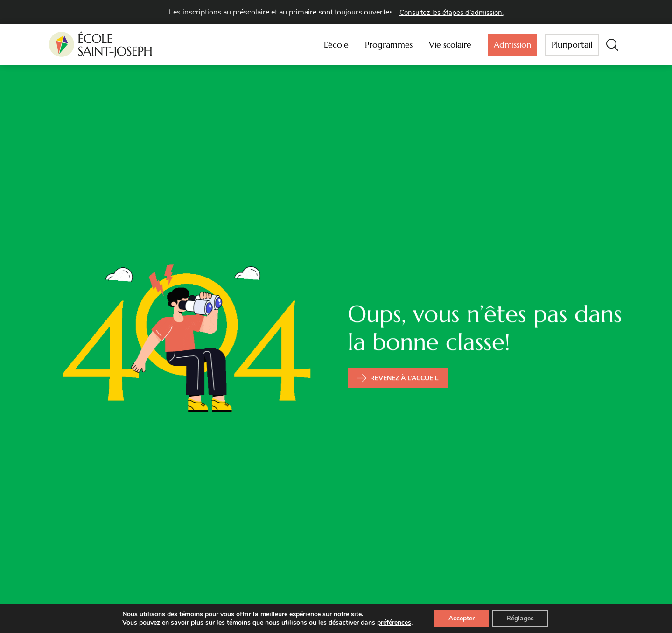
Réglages (520, 618)
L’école (339, 44)
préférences (394, 623)
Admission (512, 46)
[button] (612, 45)
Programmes (391, 44)
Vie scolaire (452, 44)
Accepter (462, 618)
